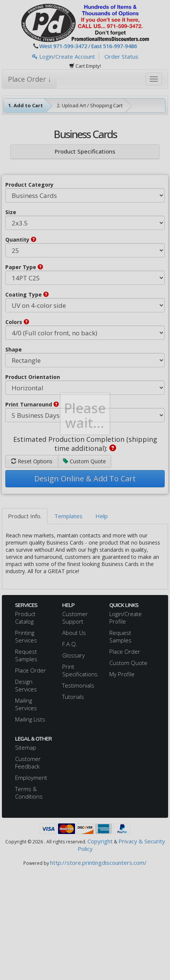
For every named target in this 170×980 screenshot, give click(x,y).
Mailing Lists (30, 719)
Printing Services (26, 636)
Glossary (74, 655)
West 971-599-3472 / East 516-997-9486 (88, 46)
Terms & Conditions (29, 793)
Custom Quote (84, 461)
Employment (31, 778)
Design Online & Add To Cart (85, 479)
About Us (74, 633)
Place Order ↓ (30, 79)
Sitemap (26, 747)
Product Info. (25, 516)
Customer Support (75, 618)
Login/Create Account (64, 56)
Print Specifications (80, 670)
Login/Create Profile (126, 618)
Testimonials (78, 685)
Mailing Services (26, 704)
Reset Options (32, 461)
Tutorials (73, 697)
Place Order (31, 670)
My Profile (122, 674)
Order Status (121, 56)
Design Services (26, 685)
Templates (68, 516)
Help (102, 516)
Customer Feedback (28, 762)
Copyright (100, 841)
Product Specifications (85, 151)
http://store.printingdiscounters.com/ (98, 863)
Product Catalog (25, 618)
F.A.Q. (70, 644)
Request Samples (26, 655)
